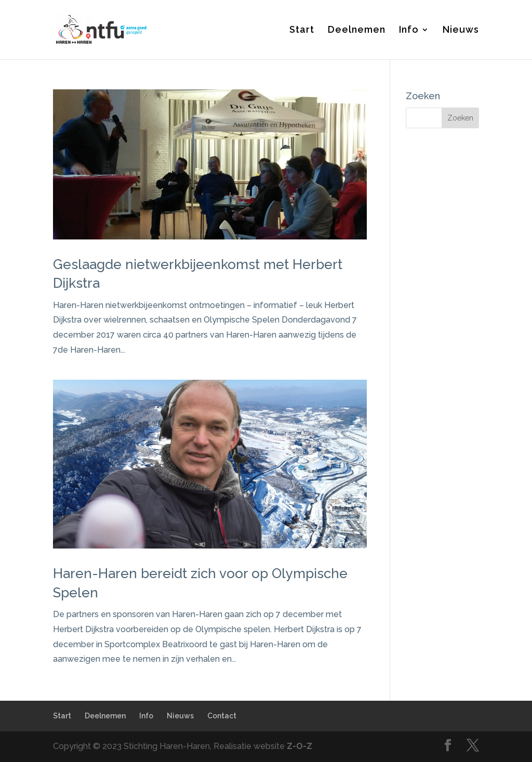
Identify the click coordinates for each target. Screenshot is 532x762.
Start (302, 30)
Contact (222, 716)
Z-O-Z (300, 746)
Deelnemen (357, 30)
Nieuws (461, 30)
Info (409, 30)
